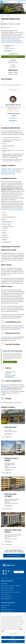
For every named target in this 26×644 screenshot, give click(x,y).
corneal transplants (7, 141)
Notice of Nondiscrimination (8, 588)
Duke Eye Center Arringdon (11, 495)
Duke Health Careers (6, 610)
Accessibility (4, 583)
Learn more (8, 359)
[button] (24, 2)
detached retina (14, 157)
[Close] (24, 616)
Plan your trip (5, 385)
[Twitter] (4, 574)
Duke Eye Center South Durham (13, 531)
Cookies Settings (13, 635)
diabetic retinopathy (17, 156)
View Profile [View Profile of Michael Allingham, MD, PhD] (12, 121)
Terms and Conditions (6, 597)
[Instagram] (6, 571)
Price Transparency (6, 594)
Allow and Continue (10, 362)
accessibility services (17, 327)
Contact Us (19, 572)
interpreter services (9, 337)
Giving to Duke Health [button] (13, 556)
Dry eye (4, 144)
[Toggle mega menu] (22, 2)
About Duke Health (5, 605)
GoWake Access (5, 391)
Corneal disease (6, 140)
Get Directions (8, 51)
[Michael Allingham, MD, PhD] (13, 99)
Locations (8, 16)
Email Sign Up (4, 614)
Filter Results (13, 90)
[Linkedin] (9, 571)
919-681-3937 (14, 118)
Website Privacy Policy (6, 599)
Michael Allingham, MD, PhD (13, 105)
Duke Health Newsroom (7, 612)
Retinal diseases (6, 154)
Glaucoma (5, 148)
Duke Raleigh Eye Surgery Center (15, 42)
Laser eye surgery (7, 150)
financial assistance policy (16, 209)
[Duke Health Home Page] (9, 565)
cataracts (17, 140)
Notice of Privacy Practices (7, 590)
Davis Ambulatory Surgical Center (11, 171)
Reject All (13, 639)
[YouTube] (6, 574)
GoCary (8, 386)
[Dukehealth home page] (3, 2)
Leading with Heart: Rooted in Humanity (10, 586)
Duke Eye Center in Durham (8, 170)
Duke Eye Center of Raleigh (12, 459)
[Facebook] (4, 571)
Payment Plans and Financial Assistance (10, 592)
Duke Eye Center (11, 427)
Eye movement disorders (8, 146)
